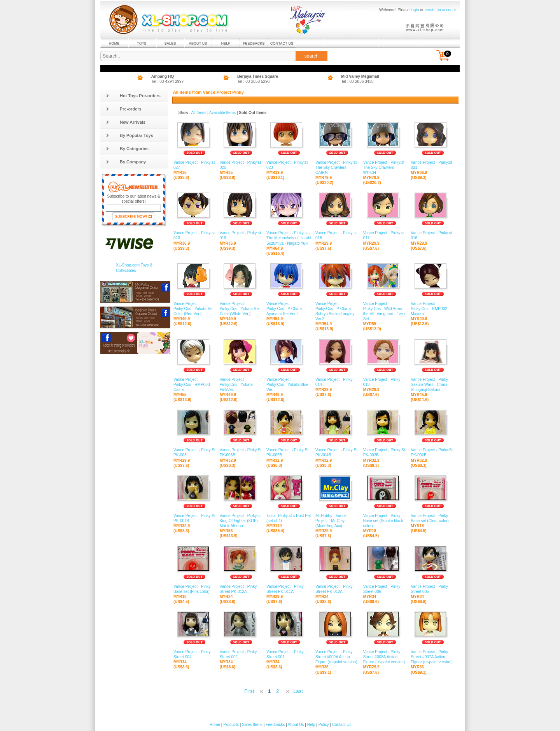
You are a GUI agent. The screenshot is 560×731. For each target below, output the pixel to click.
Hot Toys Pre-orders (133, 96)
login (415, 10)
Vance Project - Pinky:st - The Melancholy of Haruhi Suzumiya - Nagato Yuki (289, 238)
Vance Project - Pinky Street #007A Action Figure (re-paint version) (433, 657)
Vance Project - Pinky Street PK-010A (337, 589)
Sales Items (252, 725)
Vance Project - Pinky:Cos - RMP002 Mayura (433, 309)
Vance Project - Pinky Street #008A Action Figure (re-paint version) (385, 657)
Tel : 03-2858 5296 (254, 82)
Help (311, 725)
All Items (199, 113)
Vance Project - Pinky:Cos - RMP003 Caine (195, 385)
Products (231, 725)
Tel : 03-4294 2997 (168, 82)
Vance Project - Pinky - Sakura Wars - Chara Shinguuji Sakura (433, 385)
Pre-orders (124, 109)
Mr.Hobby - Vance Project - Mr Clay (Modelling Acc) (337, 521)
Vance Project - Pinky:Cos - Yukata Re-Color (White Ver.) (241, 309)
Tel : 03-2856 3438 (357, 82)
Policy (324, 725)
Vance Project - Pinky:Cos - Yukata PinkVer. (241, 385)
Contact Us (342, 725)
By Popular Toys (129, 135)
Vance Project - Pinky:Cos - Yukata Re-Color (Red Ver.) (195, 309)
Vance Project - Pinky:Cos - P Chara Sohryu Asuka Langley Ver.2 (337, 312)
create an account (440, 10)
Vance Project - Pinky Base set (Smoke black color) (385, 521)
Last (298, 691)
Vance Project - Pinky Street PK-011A (289, 589)
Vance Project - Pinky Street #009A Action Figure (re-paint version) (337, 657)
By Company (126, 162)
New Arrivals (126, 122)
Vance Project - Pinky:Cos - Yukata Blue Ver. (289, 385)
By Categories (127, 149)
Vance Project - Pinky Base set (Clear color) (433, 518)
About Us (296, 725)
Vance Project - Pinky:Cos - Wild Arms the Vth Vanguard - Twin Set (385, 312)
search (311, 56)
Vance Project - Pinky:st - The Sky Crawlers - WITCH (385, 168)
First (249, 691)
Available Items (222, 113)
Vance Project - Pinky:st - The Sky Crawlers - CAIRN (337, 168)
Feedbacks (275, 725)
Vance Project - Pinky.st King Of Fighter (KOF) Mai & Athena (241, 521)
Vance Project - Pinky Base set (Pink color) (195, 589)
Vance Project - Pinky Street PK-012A (241, 589)
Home (215, 725)
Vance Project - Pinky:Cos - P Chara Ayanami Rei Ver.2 (289, 309)
